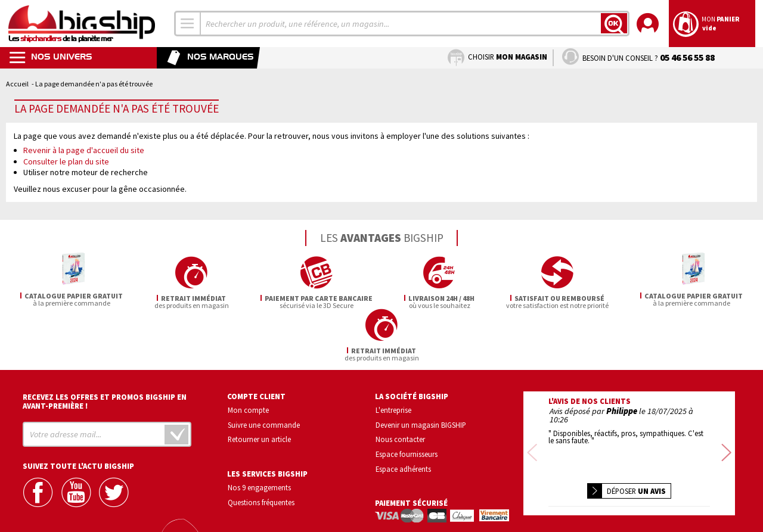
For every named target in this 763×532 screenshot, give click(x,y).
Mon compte (248, 357)
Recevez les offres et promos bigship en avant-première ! (105, 349)
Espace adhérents (403, 416)
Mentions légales (558, 505)
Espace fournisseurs (407, 402)
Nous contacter (400, 387)
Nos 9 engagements (259, 435)
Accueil (17, 84)
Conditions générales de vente (680, 488)
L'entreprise (393, 357)
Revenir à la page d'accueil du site (84, 150)
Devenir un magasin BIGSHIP (421, 372)
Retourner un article (259, 387)
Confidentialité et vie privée (573, 488)
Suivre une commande (264, 372)
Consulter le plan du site (66, 161)
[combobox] (188, 24)
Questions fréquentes (261, 450)
